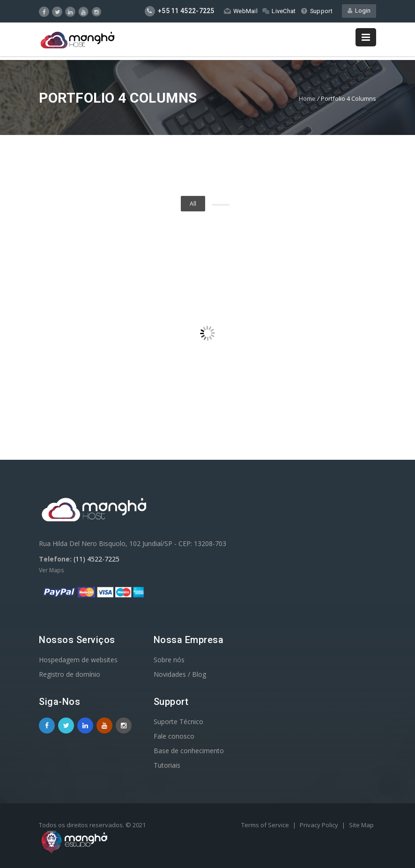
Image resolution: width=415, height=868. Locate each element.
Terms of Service (266, 825)
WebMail (240, 11)
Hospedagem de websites (78, 660)
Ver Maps (51, 570)
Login (359, 11)
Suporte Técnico (178, 722)
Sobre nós (169, 660)
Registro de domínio (70, 674)
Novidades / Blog (180, 674)
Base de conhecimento (189, 751)
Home (307, 98)
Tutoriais (167, 765)
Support (316, 11)
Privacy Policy (320, 825)
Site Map (361, 825)
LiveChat (278, 11)
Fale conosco (174, 736)
